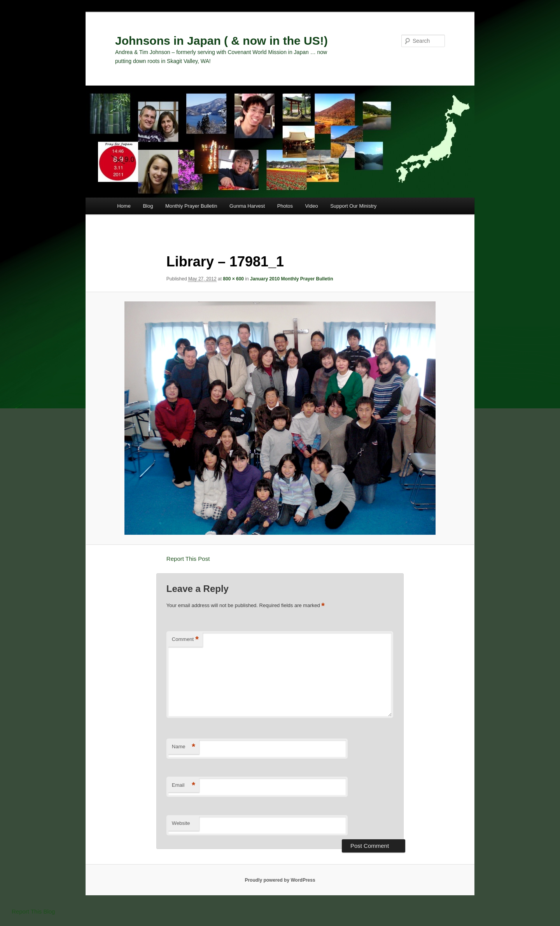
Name (184, 747)
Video (312, 206)
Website (181, 823)
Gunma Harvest (247, 206)
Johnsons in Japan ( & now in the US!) (221, 41)
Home (124, 206)
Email (184, 785)
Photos (285, 206)
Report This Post (188, 559)
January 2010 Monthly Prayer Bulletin (291, 279)
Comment (185, 640)
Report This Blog (33, 911)
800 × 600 (233, 279)
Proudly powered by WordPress (280, 880)
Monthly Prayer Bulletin (191, 206)
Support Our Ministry (353, 206)
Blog (148, 206)
